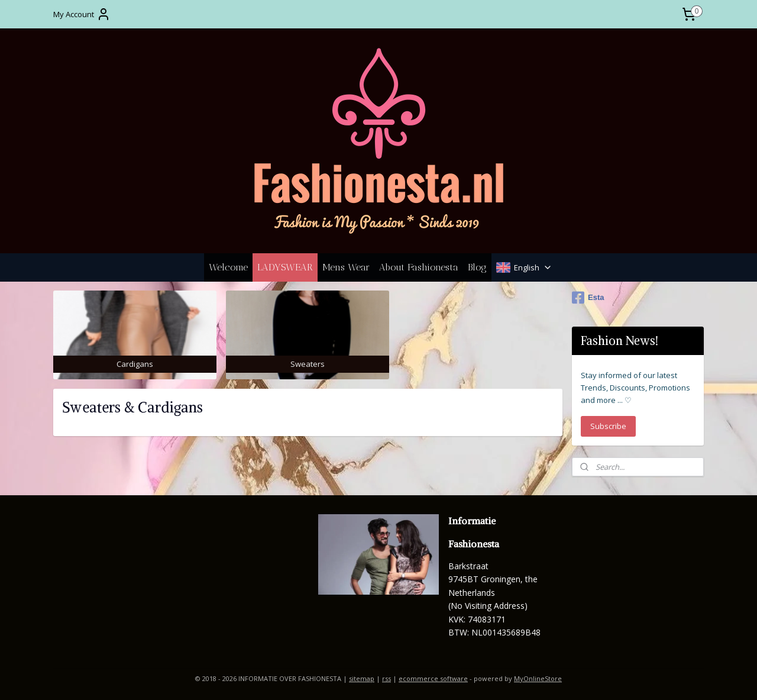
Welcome (228, 267)
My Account (82, 14)
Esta (588, 298)
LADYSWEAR (285, 267)
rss (386, 678)
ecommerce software (433, 678)
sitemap (362, 678)
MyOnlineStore (538, 678)
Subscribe (608, 426)
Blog (477, 267)
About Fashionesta (419, 267)
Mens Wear (346, 267)
